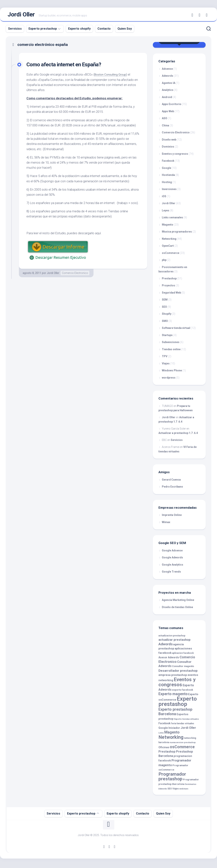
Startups (167, 337)
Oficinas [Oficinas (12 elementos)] (164, 749)
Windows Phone (172, 372)
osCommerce (171, 255)
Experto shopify (79, 30)
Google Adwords (172, 559)
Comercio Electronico (75, 275)
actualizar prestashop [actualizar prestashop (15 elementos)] (175, 642)
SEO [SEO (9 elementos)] (170, 791)
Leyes (166, 212)
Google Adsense (172, 552)
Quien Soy (125, 30)
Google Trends (171, 574)
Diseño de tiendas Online (177, 609)
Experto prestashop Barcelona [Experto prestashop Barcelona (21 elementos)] (175, 713)
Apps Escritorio (172, 106)
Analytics (168, 92)
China (165, 127)
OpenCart (168, 248)
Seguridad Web (171, 294)
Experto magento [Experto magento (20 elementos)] (173, 696)
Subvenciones (171, 344)
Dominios (168, 148)
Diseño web (169, 141)
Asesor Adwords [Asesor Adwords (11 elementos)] (169, 659)
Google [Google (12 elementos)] (163, 730)
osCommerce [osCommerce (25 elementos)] (182, 749)
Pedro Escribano (172, 488)
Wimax (166, 524)
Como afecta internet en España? (69, 66)
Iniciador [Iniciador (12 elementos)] (174, 730)
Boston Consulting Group (112, 76)
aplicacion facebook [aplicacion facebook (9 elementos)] (183, 655)
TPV (165, 358)
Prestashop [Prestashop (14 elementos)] (167, 753)
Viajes (166, 365)
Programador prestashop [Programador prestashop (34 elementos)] (172, 778)
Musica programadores (177, 233)
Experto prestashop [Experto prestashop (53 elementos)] (178, 703)
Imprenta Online (172, 517)
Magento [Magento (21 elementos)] (172, 734)
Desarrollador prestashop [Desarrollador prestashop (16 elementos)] (178, 672)
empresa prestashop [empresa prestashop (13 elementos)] (173, 677)
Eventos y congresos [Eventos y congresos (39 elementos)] (177, 684)
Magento (168, 226)
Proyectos (168, 287)
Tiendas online (171, 351)
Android (167, 99)
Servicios (15, 30)
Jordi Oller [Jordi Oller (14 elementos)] (188, 729)
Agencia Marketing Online (178, 602)
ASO (164, 120)
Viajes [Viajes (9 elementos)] (176, 791)
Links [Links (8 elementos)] (161, 735)
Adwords (168, 78)
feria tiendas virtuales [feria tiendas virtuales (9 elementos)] (183, 725)
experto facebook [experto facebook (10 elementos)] (183, 691)
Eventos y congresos (175, 155)
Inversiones (169, 191)
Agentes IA (169, 85)
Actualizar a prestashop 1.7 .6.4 (178, 435)
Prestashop (169, 280)
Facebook (168, 163)
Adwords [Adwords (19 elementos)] (166, 646)
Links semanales (172, 219)
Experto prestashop (43, 30)
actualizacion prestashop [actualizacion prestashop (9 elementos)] (172, 637)
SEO (164, 308)
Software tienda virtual (176, 330)
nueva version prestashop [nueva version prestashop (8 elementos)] (183, 744)
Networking (169, 240)
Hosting (167, 184)
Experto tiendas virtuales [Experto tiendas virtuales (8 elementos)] (186, 721)
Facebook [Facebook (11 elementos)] (164, 725)
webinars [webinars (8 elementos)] (184, 791)
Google (166, 170)
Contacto (104, 30)
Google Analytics (173, 566)
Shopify (167, 316)
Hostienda (168, 177)
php (164, 262)
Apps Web (168, 113)
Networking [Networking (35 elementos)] (171, 739)
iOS (164, 198)
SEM (165, 301)
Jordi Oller (21, 15)
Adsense (167, 70)
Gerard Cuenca (171, 481)
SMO (165, 323)
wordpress (169, 379)
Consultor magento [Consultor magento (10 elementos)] (183, 668)
